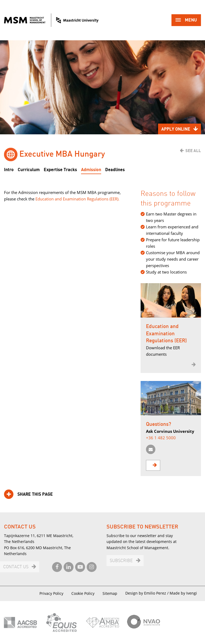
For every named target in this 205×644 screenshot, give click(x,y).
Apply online (176, 129)
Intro (9, 170)
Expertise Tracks (60, 170)
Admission (91, 170)
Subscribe (121, 561)
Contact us (16, 567)
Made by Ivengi (183, 593)
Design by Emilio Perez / (147, 593)
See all (193, 151)
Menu (186, 21)
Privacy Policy (51, 593)
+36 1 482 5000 (161, 438)
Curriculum (29, 170)
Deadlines (115, 170)
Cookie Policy (83, 593)
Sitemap (110, 593)
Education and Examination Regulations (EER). (77, 199)
